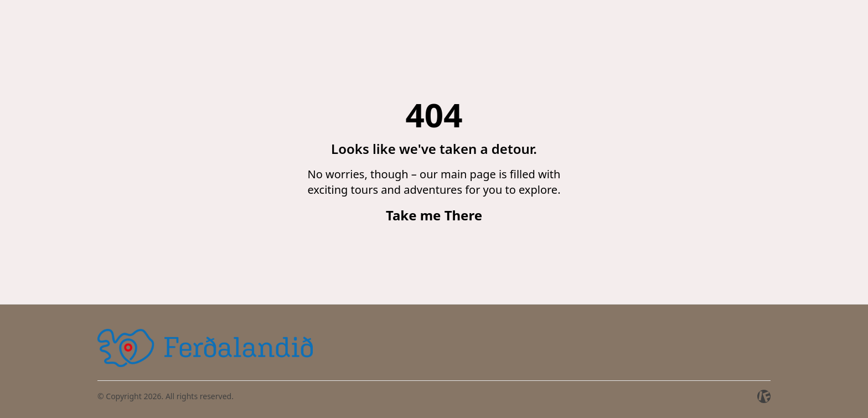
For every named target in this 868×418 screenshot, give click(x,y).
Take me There (434, 215)
